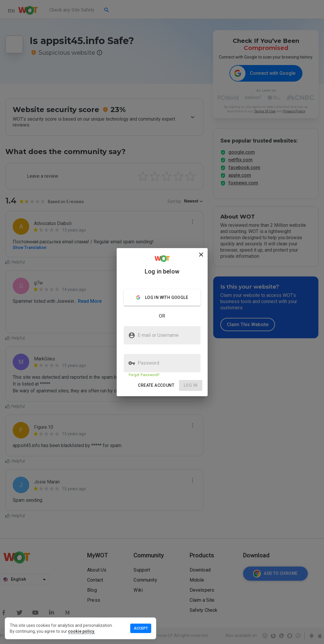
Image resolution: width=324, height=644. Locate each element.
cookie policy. (82, 631)
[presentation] (162, 322)
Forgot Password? (144, 375)
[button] (156, 385)
